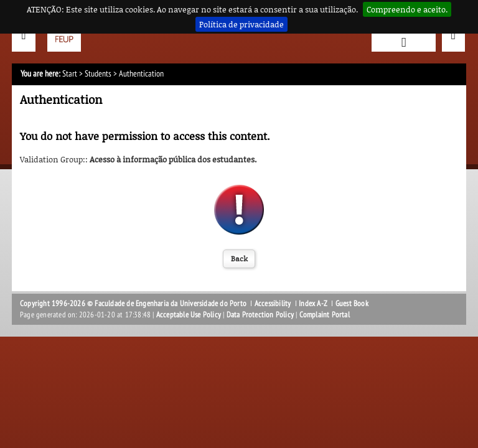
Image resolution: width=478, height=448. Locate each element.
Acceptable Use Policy (189, 315)
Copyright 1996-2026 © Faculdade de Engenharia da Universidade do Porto (133, 304)
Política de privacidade (241, 24)
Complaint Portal (325, 315)
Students (98, 74)
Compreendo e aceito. (407, 9)
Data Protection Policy (260, 315)
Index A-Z (313, 304)
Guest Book (352, 304)
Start (70, 74)
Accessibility (273, 304)
